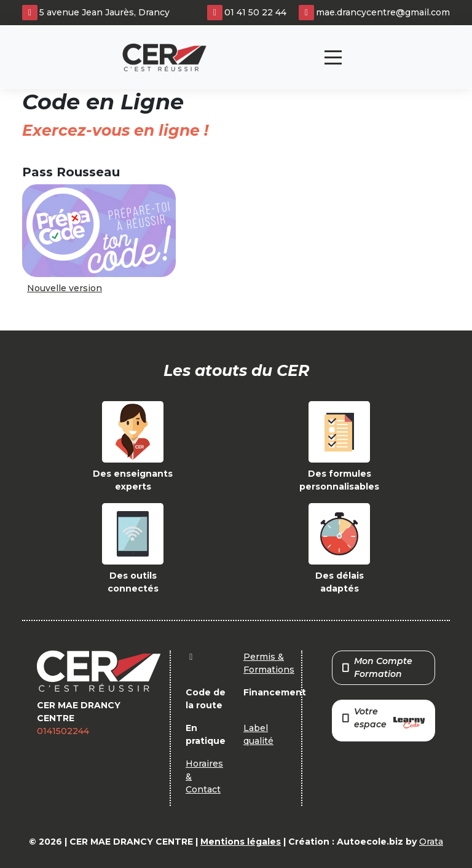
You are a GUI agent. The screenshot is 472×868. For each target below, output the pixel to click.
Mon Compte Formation (377, 667)
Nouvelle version (65, 288)
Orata (431, 842)
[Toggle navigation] (333, 57)
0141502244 (63, 731)
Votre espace (383, 719)
